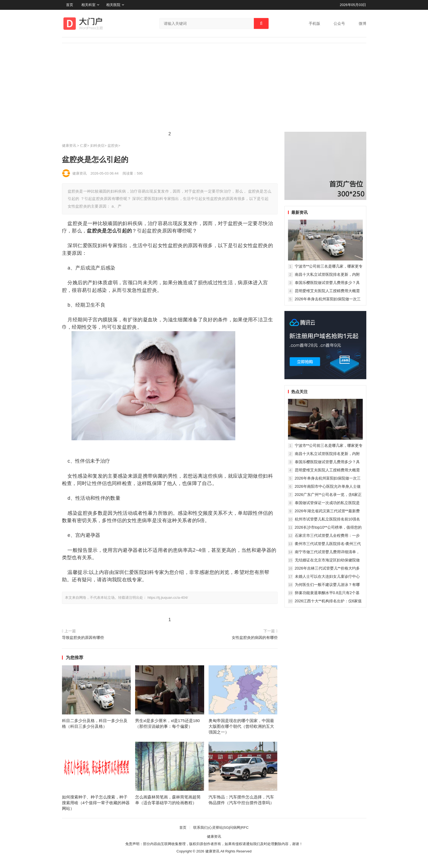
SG (226, 827)
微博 (362, 23)
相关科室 (88, 5)
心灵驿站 (216, 827)
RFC (245, 827)
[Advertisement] (214, 91)
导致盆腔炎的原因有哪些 (83, 637)
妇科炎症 (97, 146)
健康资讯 (69, 146)
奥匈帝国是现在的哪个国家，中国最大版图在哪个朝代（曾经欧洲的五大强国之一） (241, 726)
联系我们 (200, 827)
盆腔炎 (113, 146)
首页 (70, 5)
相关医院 (113, 5)
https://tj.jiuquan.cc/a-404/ (168, 598)
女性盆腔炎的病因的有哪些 (255, 637)
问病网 (235, 827)
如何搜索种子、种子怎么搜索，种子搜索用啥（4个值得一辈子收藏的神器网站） (96, 803)
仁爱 (84, 146)
